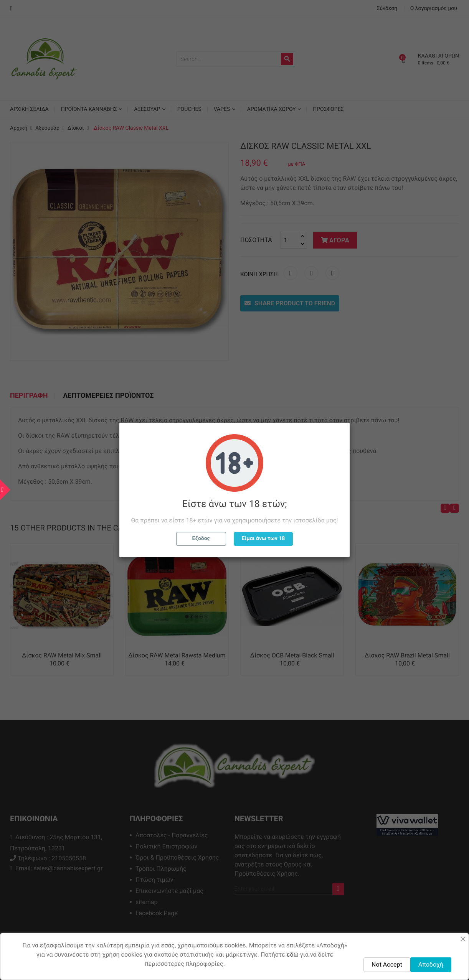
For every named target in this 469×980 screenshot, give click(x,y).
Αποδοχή (431, 964)
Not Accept (387, 964)
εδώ (293, 954)
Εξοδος (201, 539)
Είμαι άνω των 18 (263, 539)
